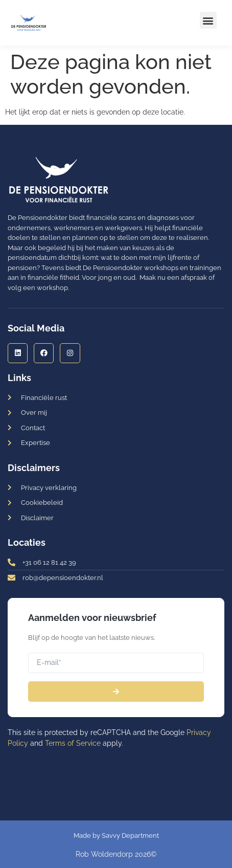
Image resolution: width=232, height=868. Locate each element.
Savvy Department (130, 836)
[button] (208, 20)
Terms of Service (73, 743)
